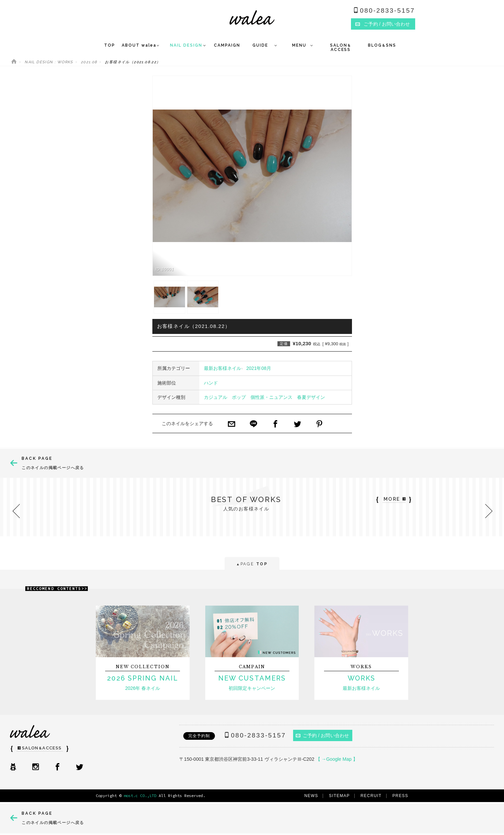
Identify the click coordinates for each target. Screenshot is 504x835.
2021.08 (89, 62)
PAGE (252, 564)
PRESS (400, 796)
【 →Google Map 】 (337, 759)
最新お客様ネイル (223, 368)
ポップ (239, 397)
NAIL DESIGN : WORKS (49, 62)
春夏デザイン (311, 397)
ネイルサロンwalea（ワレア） (252, 17)
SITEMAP (339, 796)
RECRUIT (371, 796)
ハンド (211, 383)
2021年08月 (259, 368)
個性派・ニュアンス (271, 397)
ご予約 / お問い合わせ (323, 735)
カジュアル (216, 397)
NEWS (311, 796)
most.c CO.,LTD (140, 796)
